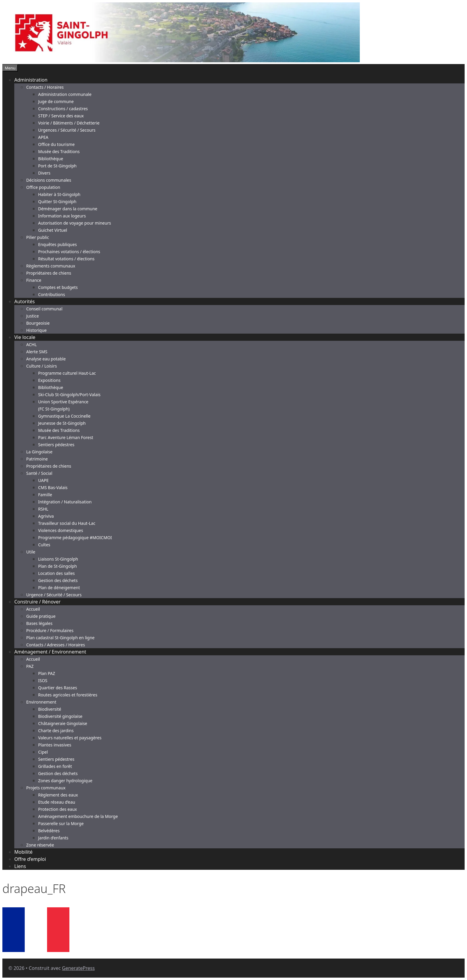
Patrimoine (37, 459)
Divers (44, 173)
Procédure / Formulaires (50, 630)
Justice (32, 316)
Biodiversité (50, 709)
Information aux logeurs (62, 216)
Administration (31, 80)
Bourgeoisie (38, 323)
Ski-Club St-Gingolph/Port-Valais (69, 395)
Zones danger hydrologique (65, 781)
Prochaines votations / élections (69, 252)
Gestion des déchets (58, 580)
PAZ (30, 666)
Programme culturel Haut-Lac (67, 373)
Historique (36, 330)
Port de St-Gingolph (57, 166)
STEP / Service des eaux (61, 116)
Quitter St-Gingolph (57, 202)
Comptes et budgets (58, 287)
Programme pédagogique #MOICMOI (75, 538)
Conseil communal (44, 309)
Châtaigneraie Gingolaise (63, 723)
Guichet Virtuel (53, 230)
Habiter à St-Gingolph (59, 194)
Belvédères (49, 831)
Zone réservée (40, 845)
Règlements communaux (51, 266)
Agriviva (46, 516)
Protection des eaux (57, 809)
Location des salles (56, 573)
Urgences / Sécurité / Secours (67, 130)
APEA (43, 137)
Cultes (44, 545)
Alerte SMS (37, 352)
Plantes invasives (55, 745)
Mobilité (23, 852)
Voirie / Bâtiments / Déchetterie (69, 123)
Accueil (33, 609)
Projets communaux (46, 788)
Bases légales (39, 623)
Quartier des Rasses (58, 688)
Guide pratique (41, 616)
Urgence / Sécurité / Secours (54, 595)
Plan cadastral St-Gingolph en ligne (60, 638)
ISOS (43, 680)
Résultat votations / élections (66, 259)
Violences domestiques (61, 530)
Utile (31, 552)
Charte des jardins (56, 731)
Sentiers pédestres (56, 445)
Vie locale (25, 337)
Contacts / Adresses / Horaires (56, 645)
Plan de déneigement (59, 588)
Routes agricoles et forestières (68, 695)
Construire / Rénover (37, 602)
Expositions (49, 380)
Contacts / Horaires (45, 87)
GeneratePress (78, 968)
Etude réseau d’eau (57, 802)
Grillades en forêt (55, 766)
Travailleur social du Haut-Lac (67, 523)
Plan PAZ (47, 673)
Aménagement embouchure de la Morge (78, 816)
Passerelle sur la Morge (61, 823)
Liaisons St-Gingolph (58, 559)
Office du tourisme (56, 144)
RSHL (43, 509)
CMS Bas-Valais (53, 487)
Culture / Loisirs (42, 366)
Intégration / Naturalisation (65, 502)
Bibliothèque (51, 159)
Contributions (52, 294)
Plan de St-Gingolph (57, 566)
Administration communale (65, 94)
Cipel (43, 752)
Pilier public (38, 237)
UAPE (43, 480)
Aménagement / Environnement (50, 652)
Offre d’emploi (30, 859)
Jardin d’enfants (53, 838)
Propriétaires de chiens (49, 273)
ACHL (31, 344)
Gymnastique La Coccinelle (64, 416)
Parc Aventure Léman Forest (66, 437)
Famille (45, 495)
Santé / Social (39, 473)
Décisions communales (49, 180)
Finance (34, 280)
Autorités (25, 301)
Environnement (41, 702)
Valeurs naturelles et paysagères (70, 738)
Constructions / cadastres (63, 109)
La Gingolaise (39, 452)
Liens (20, 866)
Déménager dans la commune (68, 209)
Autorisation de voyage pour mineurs (75, 223)
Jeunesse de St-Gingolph (62, 423)
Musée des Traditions (59, 151)
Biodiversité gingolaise (60, 716)
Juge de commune (56, 101)
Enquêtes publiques (57, 244)
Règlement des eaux (58, 795)
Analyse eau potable (46, 359)
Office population (43, 187)
